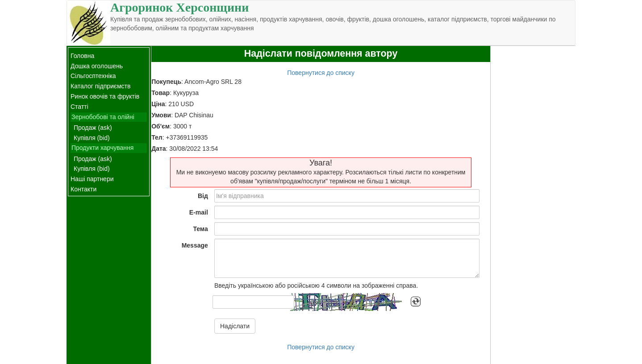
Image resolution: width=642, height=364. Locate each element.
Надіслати (235, 326)
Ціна (158, 104)
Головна (82, 56)
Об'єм (160, 126)
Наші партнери (92, 179)
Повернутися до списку (321, 73)
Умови (161, 115)
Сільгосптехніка (93, 76)
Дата (158, 149)
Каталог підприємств (100, 86)
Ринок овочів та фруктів (105, 96)
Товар (160, 93)
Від (203, 196)
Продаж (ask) (93, 128)
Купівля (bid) (92, 138)
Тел (157, 137)
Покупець (166, 82)
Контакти (83, 189)
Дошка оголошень (97, 66)
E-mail (199, 212)
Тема (200, 229)
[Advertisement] (533, 180)
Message (195, 245)
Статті (79, 107)
